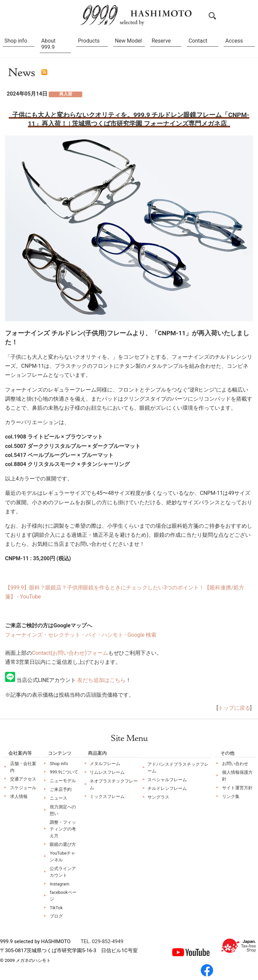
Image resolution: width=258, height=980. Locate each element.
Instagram (59, 884)
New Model (128, 41)
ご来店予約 (61, 789)
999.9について (64, 772)
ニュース (58, 798)
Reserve (161, 41)
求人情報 (19, 796)
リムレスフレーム (107, 772)
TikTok (56, 908)
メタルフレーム (105, 764)
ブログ (56, 916)
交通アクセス (23, 779)
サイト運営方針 (237, 788)
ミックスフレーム (107, 796)
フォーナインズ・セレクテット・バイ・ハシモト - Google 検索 (81, 635)
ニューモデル (63, 781)
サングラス (158, 797)
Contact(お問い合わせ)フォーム (70, 653)
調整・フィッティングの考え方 (63, 829)
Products (89, 41)
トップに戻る (234, 708)
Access (234, 41)
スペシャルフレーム (167, 780)
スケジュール (23, 788)
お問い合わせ (235, 764)
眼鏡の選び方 (63, 844)
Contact (198, 41)
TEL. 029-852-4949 (102, 941)
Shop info (16, 41)
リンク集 (231, 796)
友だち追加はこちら (101, 680)
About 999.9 (49, 44)
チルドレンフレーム (167, 788)
